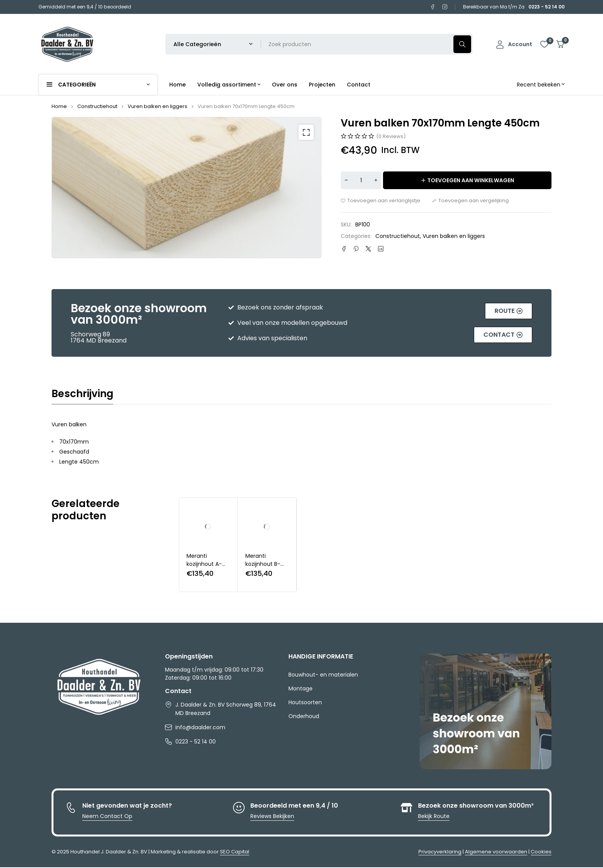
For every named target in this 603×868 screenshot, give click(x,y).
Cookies (541, 852)
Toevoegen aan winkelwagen (471, 180)
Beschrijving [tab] (82, 394)
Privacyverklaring (440, 852)
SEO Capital (235, 852)
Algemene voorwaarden (496, 852)
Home (59, 106)
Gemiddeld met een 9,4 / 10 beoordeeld (85, 7)
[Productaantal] (361, 180)
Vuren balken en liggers (157, 106)
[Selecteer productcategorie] (213, 44)
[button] (306, 132)
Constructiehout (97, 106)
